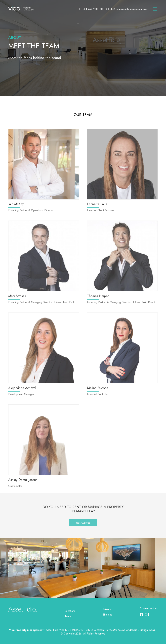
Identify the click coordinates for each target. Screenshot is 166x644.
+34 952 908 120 (91, 9)
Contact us (83, 520)
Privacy (107, 609)
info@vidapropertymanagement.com (127, 9)
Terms (68, 616)
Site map (108, 615)
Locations (70, 611)
